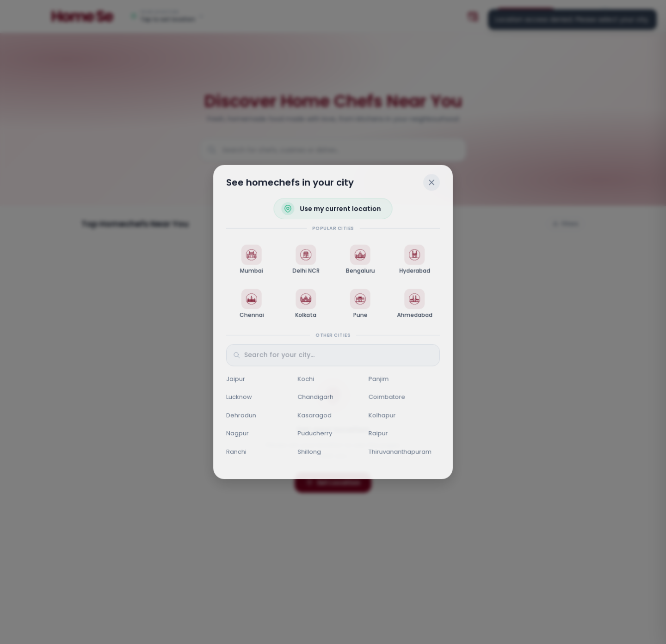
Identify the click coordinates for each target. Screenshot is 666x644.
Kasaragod (314, 416)
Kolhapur (382, 416)
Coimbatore (387, 397)
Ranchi (236, 452)
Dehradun (241, 416)
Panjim (379, 379)
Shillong (309, 452)
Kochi (306, 379)
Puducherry (315, 434)
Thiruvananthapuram (400, 452)
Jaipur (235, 379)
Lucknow (239, 397)
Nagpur (237, 434)
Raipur (378, 434)
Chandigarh (315, 397)
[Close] (432, 182)
